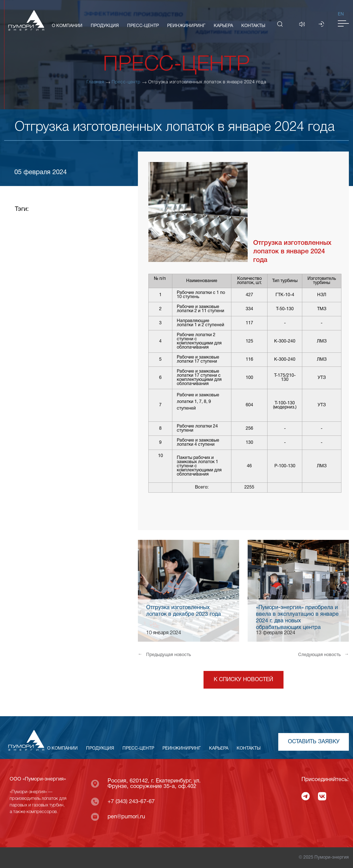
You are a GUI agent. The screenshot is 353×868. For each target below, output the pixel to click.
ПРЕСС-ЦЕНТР (143, 26)
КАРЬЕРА (223, 26)
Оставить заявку (314, 742)
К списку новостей (243, 680)
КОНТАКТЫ (253, 26)
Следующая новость (323, 655)
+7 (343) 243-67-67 (131, 802)
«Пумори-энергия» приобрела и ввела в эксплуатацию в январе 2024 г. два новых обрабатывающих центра (297, 618)
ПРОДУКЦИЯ (105, 26)
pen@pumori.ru (126, 817)
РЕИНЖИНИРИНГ (186, 26)
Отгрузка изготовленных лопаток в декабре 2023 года (184, 611)
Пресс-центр (126, 82)
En (341, 14)
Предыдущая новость (164, 655)
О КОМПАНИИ (67, 26)
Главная (95, 82)
